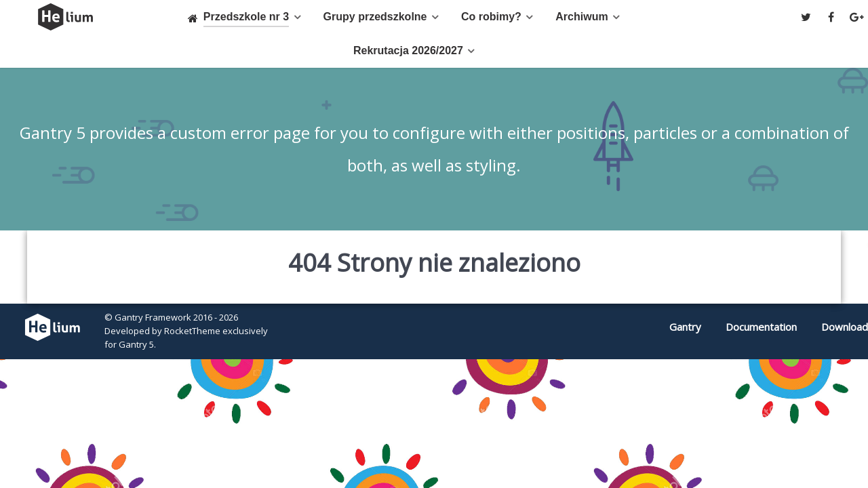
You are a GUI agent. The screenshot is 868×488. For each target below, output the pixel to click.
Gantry (685, 327)
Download (845, 327)
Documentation (761, 327)
